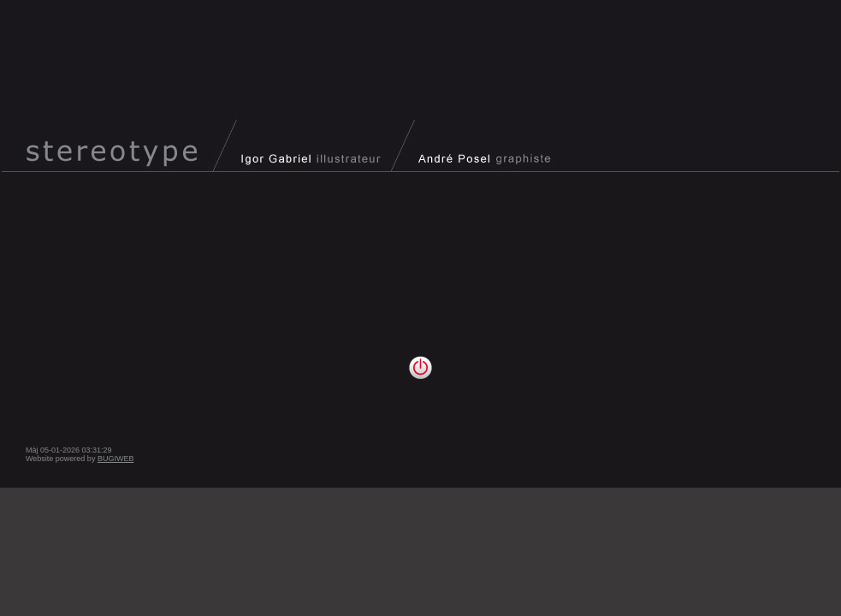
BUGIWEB (116, 459)
